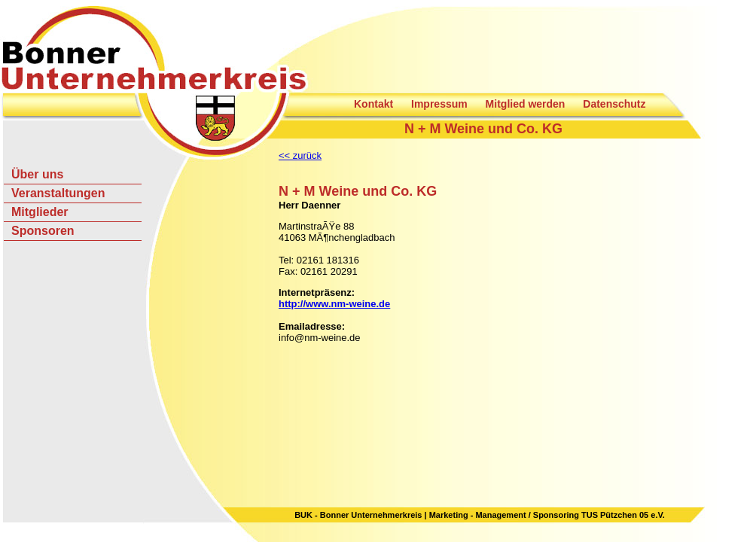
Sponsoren (43, 231)
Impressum (439, 104)
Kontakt (373, 104)
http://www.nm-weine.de (334, 304)
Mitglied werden (526, 104)
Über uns (37, 174)
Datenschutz (614, 104)
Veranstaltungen (58, 193)
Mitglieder (40, 212)
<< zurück (300, 155)
